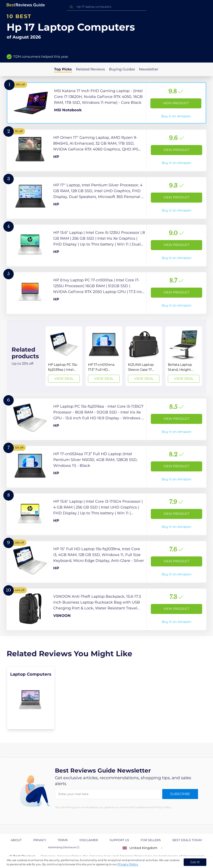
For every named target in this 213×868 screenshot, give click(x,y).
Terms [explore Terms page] (63, 840)
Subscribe (180, 794)
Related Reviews (90, 69)
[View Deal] (64, 356)
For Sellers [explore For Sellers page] (151, 840)
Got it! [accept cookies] (195, 862)
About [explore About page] (16, 840)
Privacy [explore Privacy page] (40, 840)
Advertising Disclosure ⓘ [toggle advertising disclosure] (64, 847)
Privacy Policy (128, 864)
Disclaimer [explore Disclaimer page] (89, 840)
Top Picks (63, 69)
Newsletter (149, 69)
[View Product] (106, 103)
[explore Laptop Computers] (31, 698)
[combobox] (106, 7)
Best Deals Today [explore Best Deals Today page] (187, 840)
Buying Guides (122, 69)
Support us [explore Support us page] (119, 840)
